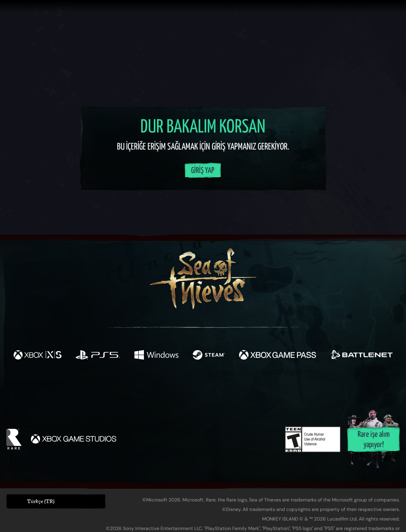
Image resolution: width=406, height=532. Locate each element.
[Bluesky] (280, 390)
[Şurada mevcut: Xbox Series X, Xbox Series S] (37, 356)
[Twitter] (144, 389)
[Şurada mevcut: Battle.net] (361, 356)
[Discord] (235, 390)
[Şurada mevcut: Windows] (156, 356)
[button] (56, 502)
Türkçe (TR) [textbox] (41, 501)
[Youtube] (201, 389)
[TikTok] (257, 389)
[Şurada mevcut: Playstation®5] (98, 356)
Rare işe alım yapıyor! (374, 440)
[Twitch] (167, 389)
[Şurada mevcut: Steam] (209, 356)
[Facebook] (124, 388)
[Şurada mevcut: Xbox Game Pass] (278, 356)
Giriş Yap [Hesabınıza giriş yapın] (203, 171)
